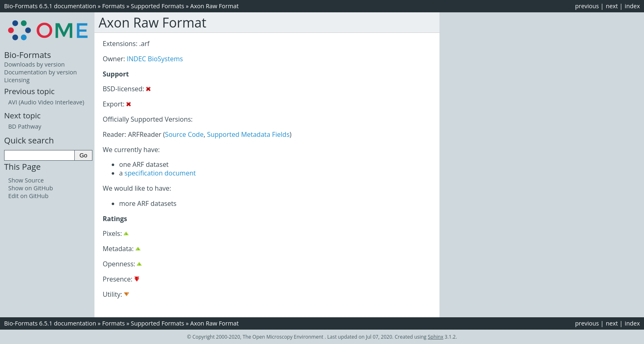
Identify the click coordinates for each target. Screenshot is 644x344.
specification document (160, 173)
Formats (114, 6)
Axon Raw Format (214, 6)
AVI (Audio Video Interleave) (46, 102)
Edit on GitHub (28, 196)
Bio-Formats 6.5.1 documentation (50, 6)
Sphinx (436, 337)
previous (587, 6)
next (612, 6)
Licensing (17, 80)
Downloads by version (34, 64)
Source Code (184, 134)
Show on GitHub (31, 188)
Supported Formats (158, 6)
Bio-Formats (28, 55)
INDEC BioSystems (155, 59)
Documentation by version (40, 72)
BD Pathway (25, 126)
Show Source (26, 180)
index (632, 6)
